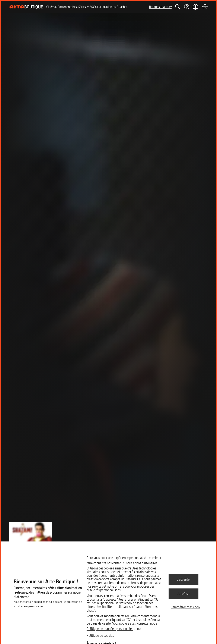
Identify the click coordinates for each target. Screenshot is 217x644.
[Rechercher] (178, 7)
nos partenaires (147, 563)
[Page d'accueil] (26, 7)
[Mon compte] (196, 7)
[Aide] (186, 7)
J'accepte (183, 579)
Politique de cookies (100, 635)
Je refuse (183, 594)
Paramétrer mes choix (185, 607)
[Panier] (205, 7)
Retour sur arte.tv (160, 7)
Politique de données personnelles (110, 629)
